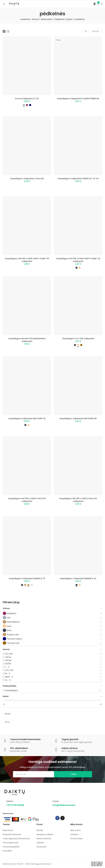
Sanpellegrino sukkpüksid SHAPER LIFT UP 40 (78, 179)
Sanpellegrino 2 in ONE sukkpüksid (78, 339)
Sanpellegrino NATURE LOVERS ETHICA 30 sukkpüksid (78, 500)
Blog (8, 714)
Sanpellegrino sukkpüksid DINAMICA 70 (27, 578)
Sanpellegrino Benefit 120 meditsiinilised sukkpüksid (27, 340)
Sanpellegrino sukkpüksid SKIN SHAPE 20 (27, 419)
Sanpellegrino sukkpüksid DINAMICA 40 (78, 578)
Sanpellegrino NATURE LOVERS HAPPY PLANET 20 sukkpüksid (78, 260)
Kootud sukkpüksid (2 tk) (27, 99)
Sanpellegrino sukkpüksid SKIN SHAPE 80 (78, 419)
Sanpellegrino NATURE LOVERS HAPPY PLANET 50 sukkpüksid (27, 260)
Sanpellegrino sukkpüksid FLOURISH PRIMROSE (78, 99)
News (7, 722)
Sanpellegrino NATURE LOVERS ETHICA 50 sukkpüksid (27, 500)
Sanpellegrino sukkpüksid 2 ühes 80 (27, 179)
